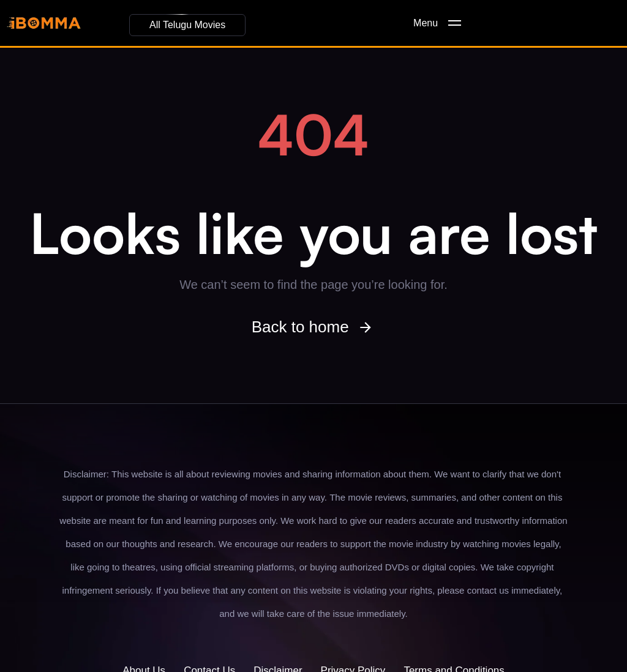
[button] (187, 25)
